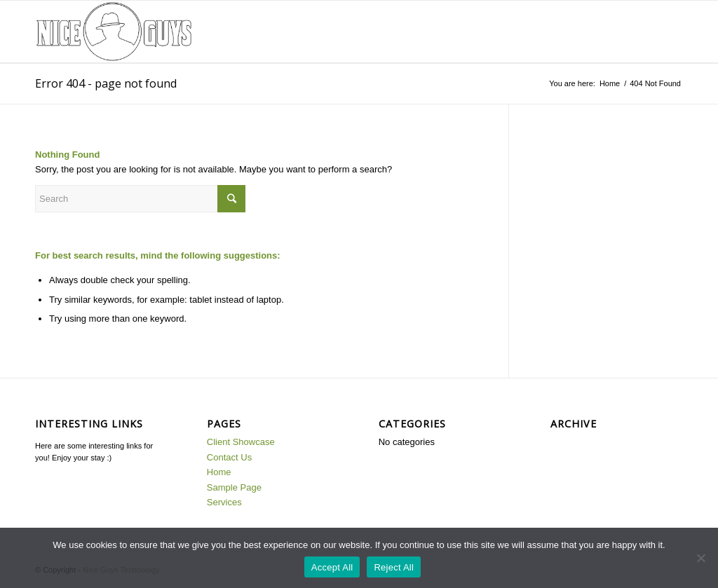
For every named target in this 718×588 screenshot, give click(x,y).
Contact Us (229, 457)
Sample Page (234, 487)
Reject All (394, 567)
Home (610, 83)
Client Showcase (241, 442)
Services (224, 502)
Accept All (332, 567)
